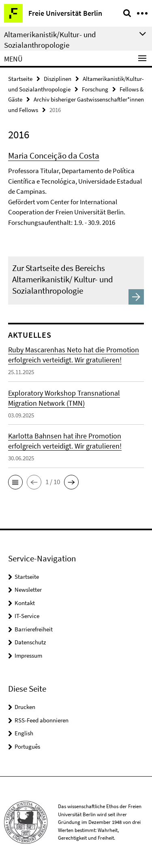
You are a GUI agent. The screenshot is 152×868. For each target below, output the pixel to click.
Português (27, 746)
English (24, 733)
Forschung (95, 89)
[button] (15, 482)
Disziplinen (58, 79)
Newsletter (28, 590)
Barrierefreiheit (34, 629)
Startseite (20, 79)
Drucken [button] (25, 707)
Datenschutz (30, 642)
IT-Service (27, 616)
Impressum (28, 655)
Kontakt (25, 603)
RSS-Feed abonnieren (42, 720)
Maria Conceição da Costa (54, 156)
